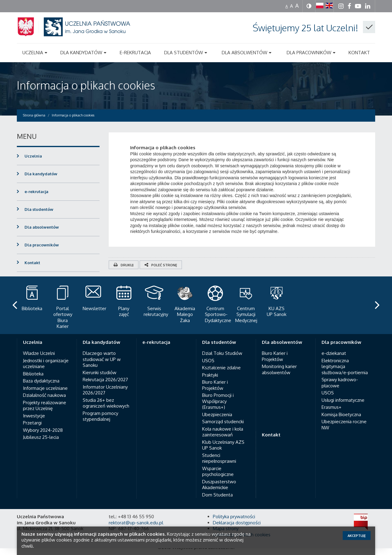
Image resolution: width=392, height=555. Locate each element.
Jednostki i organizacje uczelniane (46, 352)
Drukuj (124, 265)
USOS (208, 349)
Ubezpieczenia (217, 403)
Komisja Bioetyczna (341, 403)
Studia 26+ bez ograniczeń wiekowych (106, 391)
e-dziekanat (334, 341)
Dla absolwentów (42, 227)
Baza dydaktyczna (41, 369)
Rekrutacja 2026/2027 (105, 368)
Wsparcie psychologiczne (218, 460)
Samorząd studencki (223, 410)
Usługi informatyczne (343, 388)
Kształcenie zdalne (221, 356)
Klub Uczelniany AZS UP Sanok (223, 433)
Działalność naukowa (44, 383)
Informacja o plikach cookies (86, 85)
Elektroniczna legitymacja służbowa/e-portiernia (345, 355)
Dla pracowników (42, 245)
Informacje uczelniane (45, 376)
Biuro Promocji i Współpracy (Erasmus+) (218, 389)
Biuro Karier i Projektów (215, 373)
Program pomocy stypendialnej (100, 404)
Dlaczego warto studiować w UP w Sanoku (102, 347)
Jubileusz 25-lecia (41, 425)
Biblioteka (33, 362)
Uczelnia (33, 156)
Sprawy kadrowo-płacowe (340, 371)
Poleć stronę (161, 265)
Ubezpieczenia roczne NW (344, 413)
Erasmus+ (332, 395)
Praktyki (210, 363)
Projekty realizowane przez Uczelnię (45, 394)
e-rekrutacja (36, 192)
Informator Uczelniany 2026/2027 (105, 378)
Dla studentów (39, 209)
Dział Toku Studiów (222, 341)
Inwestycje (34, 404)
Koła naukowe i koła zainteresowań (223, 420)
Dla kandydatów (41, 174)
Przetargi (32, 411)
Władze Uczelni (39, 341)
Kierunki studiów (100, 361)
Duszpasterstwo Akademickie (219, 473)
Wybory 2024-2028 (43, 418)
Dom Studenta (217, 483)
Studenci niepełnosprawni (219, 446)
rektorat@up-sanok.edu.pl (136, 511)
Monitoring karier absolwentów (279, 357)
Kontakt (32, 263)
